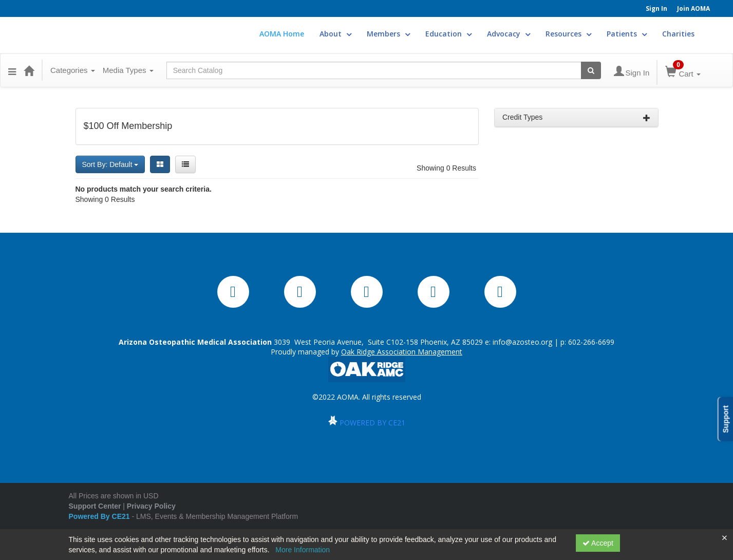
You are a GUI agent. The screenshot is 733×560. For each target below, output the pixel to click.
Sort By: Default (110, 164)
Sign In (656, 8)
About (335, 34)
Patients (627, 34)
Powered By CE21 (100, 516)
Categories (73, 70)
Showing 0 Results (446, 168)
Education (448, 34)
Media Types (128, 70)
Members (388, 34)
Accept (598, 543)
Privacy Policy (151, 506)
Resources (568, 34)
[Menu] (12, 70)
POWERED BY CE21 (372, 423)
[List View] (185, 164)
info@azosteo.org (522, 342)
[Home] (29, 70)
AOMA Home (282, 34)
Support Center (95, 506)
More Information (303, 550)
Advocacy (509, 34)
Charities (678, 34)
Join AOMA (693, 8)
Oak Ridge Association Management (402, 352)
